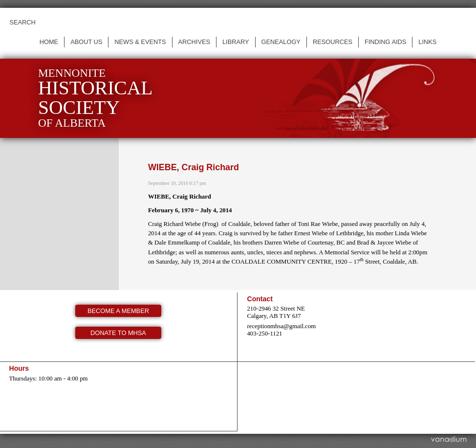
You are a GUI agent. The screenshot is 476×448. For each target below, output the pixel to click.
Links (427, 42)
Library (236, 42)
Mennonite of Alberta (96, 98)
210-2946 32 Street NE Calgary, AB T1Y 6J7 (276, 312)
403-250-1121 (264, 334)
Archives (194, 42)
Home (49, 42)
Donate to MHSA (118, 333)
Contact (260, 299)
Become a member (118, 311)
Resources (333, 42)
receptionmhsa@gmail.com (281, 326)
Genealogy (281, 42)
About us (86, 42)
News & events (140, 42)
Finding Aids (385, 42)
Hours (19, 368)
